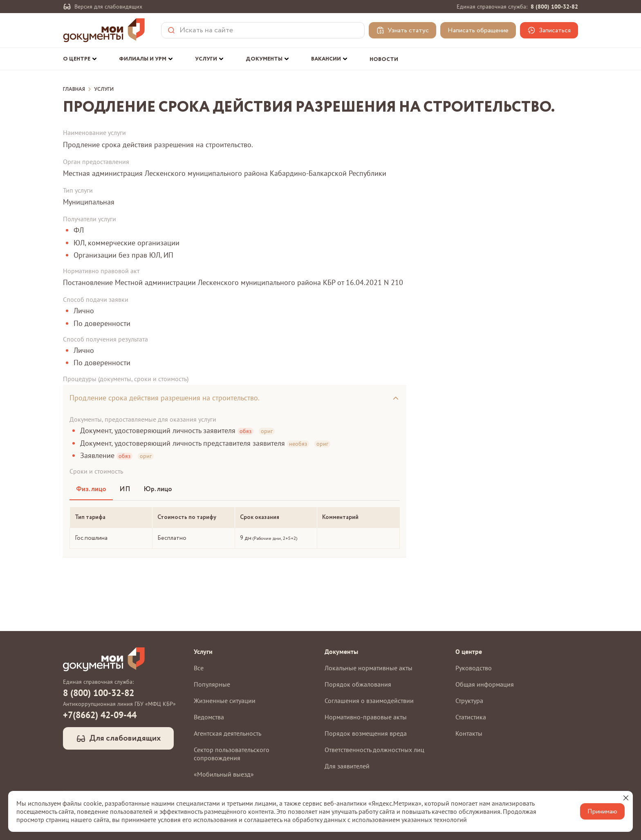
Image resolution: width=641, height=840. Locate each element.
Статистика (471, 717)
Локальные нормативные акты (369, 668)
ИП (125, 489)
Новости (384, 60)
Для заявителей (347, 766)
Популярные (212, 684)
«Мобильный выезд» (224, 774)
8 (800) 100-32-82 (554, 7)
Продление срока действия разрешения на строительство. (165, 398)
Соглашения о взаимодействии (369, 701)
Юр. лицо (158, 489)
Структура (469, 701)
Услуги (104, 90)
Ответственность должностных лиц (374, 750)
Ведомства (209, 717)
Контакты (469, 733)
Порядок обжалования (358, 684)
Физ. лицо (91, 489)
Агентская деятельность (227, 733)
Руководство (474, 668)
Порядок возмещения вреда (366, 733)
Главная (74, 90)
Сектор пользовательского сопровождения (232, 754)
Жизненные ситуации (225, 701)
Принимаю (602, 812)
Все (199, 668)
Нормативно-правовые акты (366, 717)
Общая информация (485, 684)
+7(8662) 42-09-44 (100, 715)
